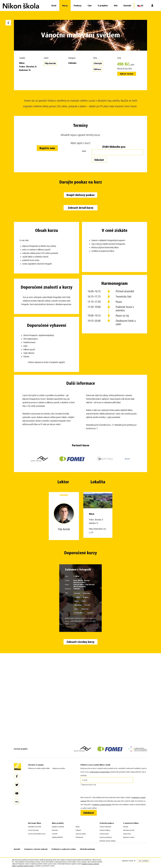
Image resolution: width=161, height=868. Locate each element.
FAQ (116, 6)
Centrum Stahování (105, 827)
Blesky (78, 827)
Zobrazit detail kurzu (81, 208)
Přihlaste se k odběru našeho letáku (39, 768)
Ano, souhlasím (144, 861)
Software (78, 830)
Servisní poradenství (106, 837)
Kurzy (65, 6)
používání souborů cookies (25, 866)
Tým (90, 6)
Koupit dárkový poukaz (80, 195)
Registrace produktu (59, 768)
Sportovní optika (81, 834)
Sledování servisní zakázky (107, 841)
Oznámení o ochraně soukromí (36, 849)
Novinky (126, 827)
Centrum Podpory (105, 830)
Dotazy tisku (127, 834)
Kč (140, 5)
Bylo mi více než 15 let (88, 785)
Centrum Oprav (104, 834)
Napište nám (47, 148)
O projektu (103, 6)
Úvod (54, 6)
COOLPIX (55, 834)
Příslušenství (79, 837)
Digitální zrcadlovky (58, 827)
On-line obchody (33, 830)
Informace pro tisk (129, 830)
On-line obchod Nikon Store (37, 834)
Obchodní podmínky (87, 849)
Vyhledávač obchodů (35, 827)
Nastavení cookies (129, 837)
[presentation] (98, 791)
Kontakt (127, 6)
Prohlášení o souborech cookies (64, 849)
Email (84, 151)
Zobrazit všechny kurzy (80, 642)
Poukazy (78, 6)
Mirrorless (55, 830)
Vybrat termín (127, 74)
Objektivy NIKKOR (57, 837)
